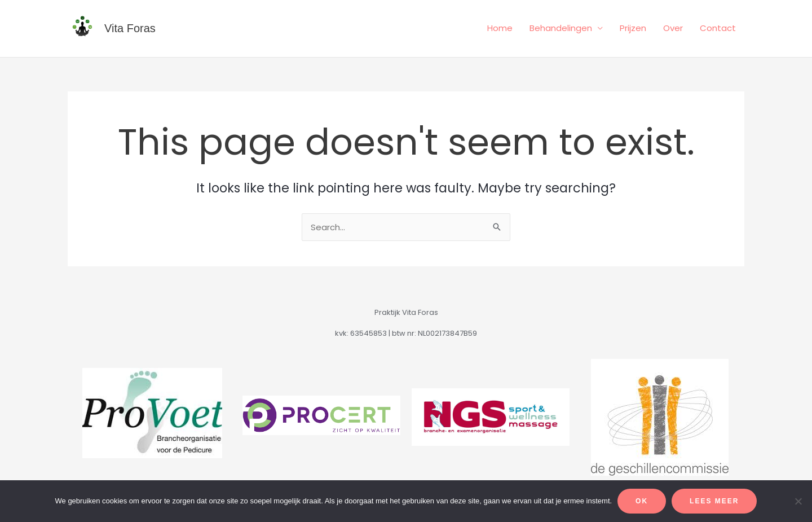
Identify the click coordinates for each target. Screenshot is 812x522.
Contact (718, 28)
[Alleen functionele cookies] (798, 501)
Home (500, 28)
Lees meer (714, 501)
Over (673, 28)
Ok (642, 501)
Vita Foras (130, 28)
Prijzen (633, 28)
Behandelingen (561, 28)
